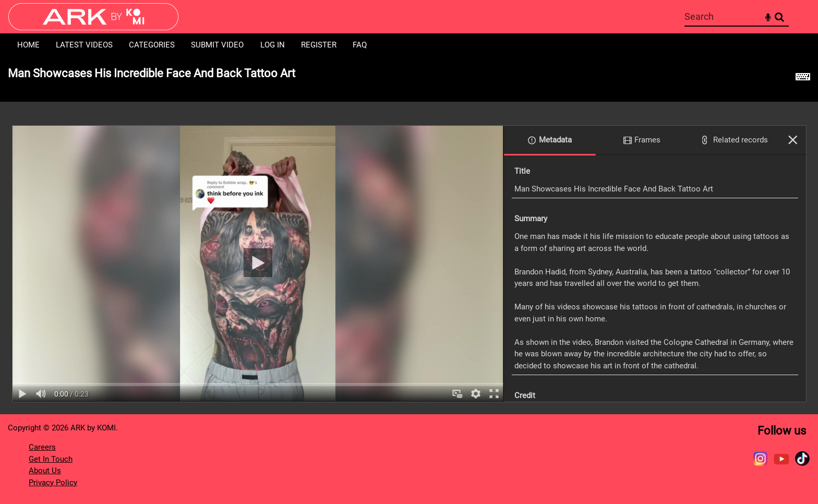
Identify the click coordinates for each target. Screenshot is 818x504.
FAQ (360, 45)
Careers (42, 447)
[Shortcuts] (803, 79)
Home (28, 45)
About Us (45, 471)
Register (319, 45)
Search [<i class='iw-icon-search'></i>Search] (779, 16)
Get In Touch (51, 459)
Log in (273, 45)
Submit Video (217, 45)
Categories (152, 45)
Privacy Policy (53, 483)
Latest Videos (84, 45)
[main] (409, 236)
